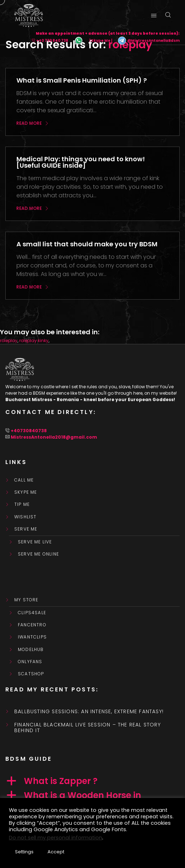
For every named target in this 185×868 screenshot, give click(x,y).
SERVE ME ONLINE (38, 554)
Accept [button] (56, 852)
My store (26, 600)
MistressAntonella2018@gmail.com (54, 437)
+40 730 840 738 (52, 41)
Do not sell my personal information (56, 838)
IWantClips (32, 637)
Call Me (24, 480)
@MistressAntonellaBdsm (149, 41)
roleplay (9, 341)
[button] (92, 781)
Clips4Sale (32, 613)
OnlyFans (30, 662)
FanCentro (32, 625)
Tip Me (22, 504)
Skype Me (26, 492)
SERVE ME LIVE (35, 542)
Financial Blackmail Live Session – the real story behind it (87, 728)
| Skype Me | (101, 41)
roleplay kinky (34, 341)
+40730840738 (29, 431)
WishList (26, 517)
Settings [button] (24, 852)
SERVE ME (26, 529)
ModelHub (31, 650)
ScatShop (31, 674)
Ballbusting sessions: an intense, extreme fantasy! (89, 712)
